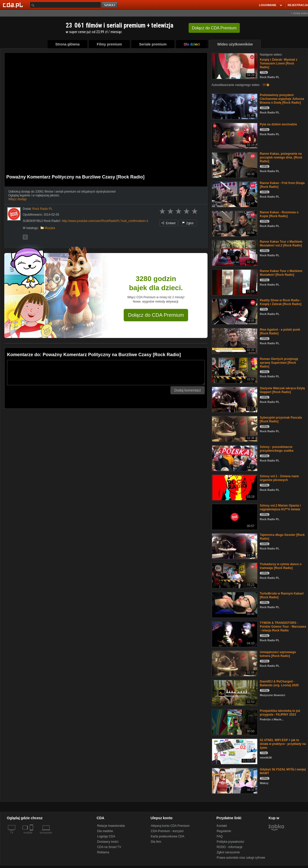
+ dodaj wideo (299, 13)
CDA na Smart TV (109, 847)
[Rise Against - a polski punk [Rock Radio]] (234, 341)
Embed (168, 223)
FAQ (220, 836)
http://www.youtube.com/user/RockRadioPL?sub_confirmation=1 (105, 221)
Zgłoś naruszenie (228, 852)
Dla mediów (105, 831)
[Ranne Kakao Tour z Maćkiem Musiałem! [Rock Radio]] (234, 282)
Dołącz (214, 28)
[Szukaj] (65, 5)
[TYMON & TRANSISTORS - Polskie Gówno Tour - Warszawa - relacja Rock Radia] (234, 634)
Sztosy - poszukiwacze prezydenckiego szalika (277, 449)
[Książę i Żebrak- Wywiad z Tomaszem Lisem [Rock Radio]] (234, 66)
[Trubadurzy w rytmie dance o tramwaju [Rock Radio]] (234, 575)
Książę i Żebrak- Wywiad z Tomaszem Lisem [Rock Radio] (279, 63)
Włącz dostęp (17, 199)
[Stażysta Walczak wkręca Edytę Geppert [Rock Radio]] (234, 399)
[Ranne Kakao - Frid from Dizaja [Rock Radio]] (234, 194)
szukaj (110, 5)
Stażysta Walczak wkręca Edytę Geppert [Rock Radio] (282, 390)
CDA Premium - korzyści (167, 831)
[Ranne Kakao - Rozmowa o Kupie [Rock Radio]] (234, 223)
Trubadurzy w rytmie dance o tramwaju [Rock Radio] (281, 566)
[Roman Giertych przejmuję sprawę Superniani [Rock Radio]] (234, 370)
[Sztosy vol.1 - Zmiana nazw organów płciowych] (234, 487)
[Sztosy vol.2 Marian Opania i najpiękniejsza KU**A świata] (234, 517)
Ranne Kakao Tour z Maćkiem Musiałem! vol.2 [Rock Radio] (281, 244)
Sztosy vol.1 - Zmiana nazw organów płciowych (279, 478)
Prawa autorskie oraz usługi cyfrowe (241, 858)
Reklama (103, 852)
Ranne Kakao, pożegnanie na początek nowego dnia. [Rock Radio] (281, 157)
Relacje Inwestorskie (111, 826)
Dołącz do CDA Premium (156, 315)
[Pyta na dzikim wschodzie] (234, 135)
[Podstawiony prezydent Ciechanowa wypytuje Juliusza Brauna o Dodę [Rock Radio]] (234, 106)
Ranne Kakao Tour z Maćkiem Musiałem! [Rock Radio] (281, 273)
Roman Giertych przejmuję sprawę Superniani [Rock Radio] (279, 363)
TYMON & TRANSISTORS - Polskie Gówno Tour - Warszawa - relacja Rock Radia (283, 627)
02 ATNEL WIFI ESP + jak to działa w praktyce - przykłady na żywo (283, 744)
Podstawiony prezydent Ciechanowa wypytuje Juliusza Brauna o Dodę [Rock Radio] (282, 99)
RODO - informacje (229, 847)
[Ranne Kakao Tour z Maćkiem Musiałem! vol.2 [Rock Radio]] (234, 253)
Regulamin (224, 831)
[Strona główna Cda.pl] (14, 5)
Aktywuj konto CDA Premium (170, 826)
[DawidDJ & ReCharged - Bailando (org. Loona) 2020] (234, 692)
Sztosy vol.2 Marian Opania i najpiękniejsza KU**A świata (280, 507)
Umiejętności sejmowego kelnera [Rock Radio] (278, 654)
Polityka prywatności (230, 842)
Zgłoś (188, 223)
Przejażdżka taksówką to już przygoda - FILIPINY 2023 (280, 713)
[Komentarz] (106, 373)
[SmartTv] (32, 836)
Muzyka (50, 228)
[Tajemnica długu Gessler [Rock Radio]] (234, 546)
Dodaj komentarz (188, 390)
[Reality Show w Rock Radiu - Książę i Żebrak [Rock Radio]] (234, 311)
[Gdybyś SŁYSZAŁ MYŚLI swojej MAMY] (234, 780)
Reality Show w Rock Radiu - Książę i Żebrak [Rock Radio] (281, 302)
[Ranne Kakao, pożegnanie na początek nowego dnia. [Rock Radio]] (234, 165)
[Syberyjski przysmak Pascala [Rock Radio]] (234, 429)
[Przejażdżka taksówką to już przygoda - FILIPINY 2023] (234, 722)
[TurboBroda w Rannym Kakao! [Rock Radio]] (234, 604)
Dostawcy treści (108, 842)
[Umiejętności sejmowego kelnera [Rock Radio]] (234, 663)
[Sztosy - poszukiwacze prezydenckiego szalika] (234, 458)
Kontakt (222, 826)
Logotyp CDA (106, 836)
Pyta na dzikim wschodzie (278, 124)
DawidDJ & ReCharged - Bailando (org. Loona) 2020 (279, 683)
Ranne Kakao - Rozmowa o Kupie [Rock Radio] (279, 214)
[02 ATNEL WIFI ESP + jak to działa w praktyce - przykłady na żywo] (234, 751)
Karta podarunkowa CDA (168, 836)
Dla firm (156, 842)
